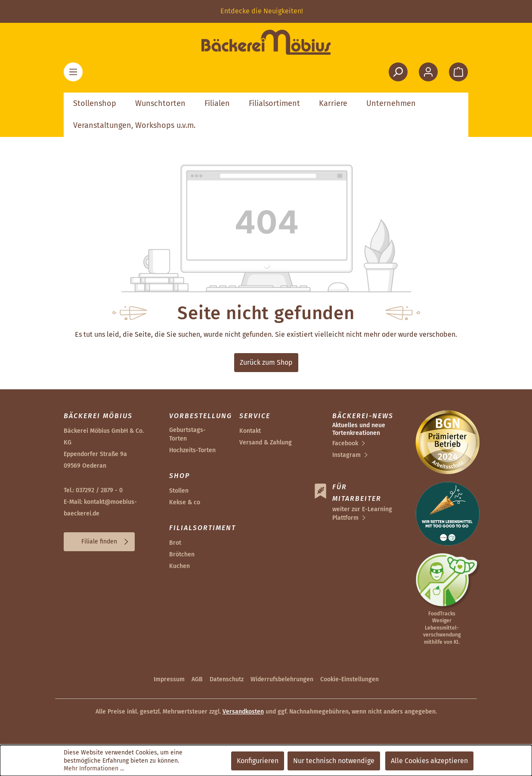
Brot (175, 543)
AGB (197, 679)
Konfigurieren (258, 761)
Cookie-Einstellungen (350, 679)
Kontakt (250, 431)
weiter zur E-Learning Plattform (362, 514)
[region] (266, 11)
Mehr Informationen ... (94, 768)
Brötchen (182, 554)
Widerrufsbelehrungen (282, 679)
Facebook (345, 443)
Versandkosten (243, 712)
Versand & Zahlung (266, 442)
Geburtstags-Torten (187, 434)
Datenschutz (227, 679)
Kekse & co (185, 502)
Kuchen (179, 566)
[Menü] (73, 72)
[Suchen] (398, 72)
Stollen (179, 491)
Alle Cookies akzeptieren (429, 761)
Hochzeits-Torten (192, 450)
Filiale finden (99, 542)
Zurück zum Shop (266, 362)
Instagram (346, 455)
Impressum (169, 679)
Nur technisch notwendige (334, 761)
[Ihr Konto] (428, 72)
